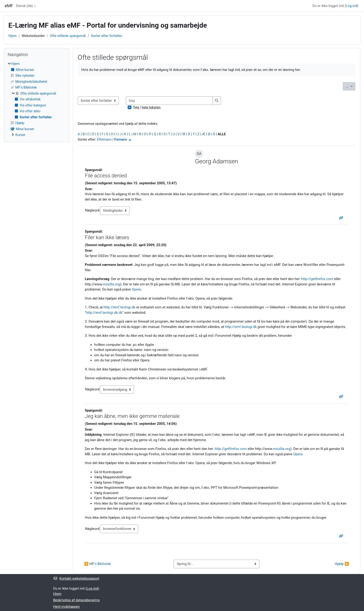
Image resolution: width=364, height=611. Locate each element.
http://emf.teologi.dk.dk (104, 313)
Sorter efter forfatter (107, 36)
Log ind (352, 6)
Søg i (147, 107)
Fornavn (123, 139)
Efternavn (104, 139)
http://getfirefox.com (317, 279)
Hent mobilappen (66, 607)
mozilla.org (111, 284)
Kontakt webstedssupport (76, 578)
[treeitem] (36, 99)
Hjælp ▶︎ (342, 564)
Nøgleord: (93, 210)
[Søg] (169, 101)
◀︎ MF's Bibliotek (98, 564)
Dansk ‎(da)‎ (24, 6)
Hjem (12, 36)
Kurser (20, 135)
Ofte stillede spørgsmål (68, 36)
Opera (136, 289)
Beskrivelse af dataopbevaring (76, 600)
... (351, 86)
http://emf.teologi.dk (120, 307)
